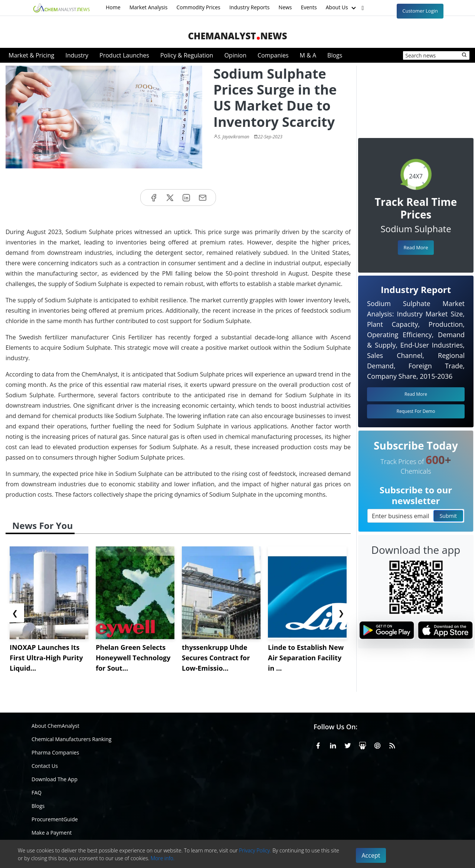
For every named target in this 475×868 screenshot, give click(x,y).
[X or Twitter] (348, 744)
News (285, 7)
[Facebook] (318, 744)
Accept (371, 855)
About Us (342, 8)
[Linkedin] (333, 744)
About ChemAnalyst (55, 726)
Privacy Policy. (255, 850)
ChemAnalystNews (237, 36)
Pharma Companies (55, 752)
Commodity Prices (198, 7)
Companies (273, 55)
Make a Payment (52, 833)
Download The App (55, 779)
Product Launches (124, 55)
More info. (163, 858)
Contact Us (45, 766)
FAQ (37, 793)
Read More (416, 247)
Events (309, 7)
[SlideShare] (363, 744)
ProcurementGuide (55, 819)
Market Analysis (149, 7)
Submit (448, 516)
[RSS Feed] (392, 744)
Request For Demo (416, 411)
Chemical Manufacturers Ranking (71, 739)
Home (113, 7)
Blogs (335, 55)
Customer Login (420, 11)
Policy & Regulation (187, 55)
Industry (77, 55)
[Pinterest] (377, 744)
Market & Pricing (31, 55)
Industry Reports (250, 7)
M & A (308, 55)
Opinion (235, 55)
